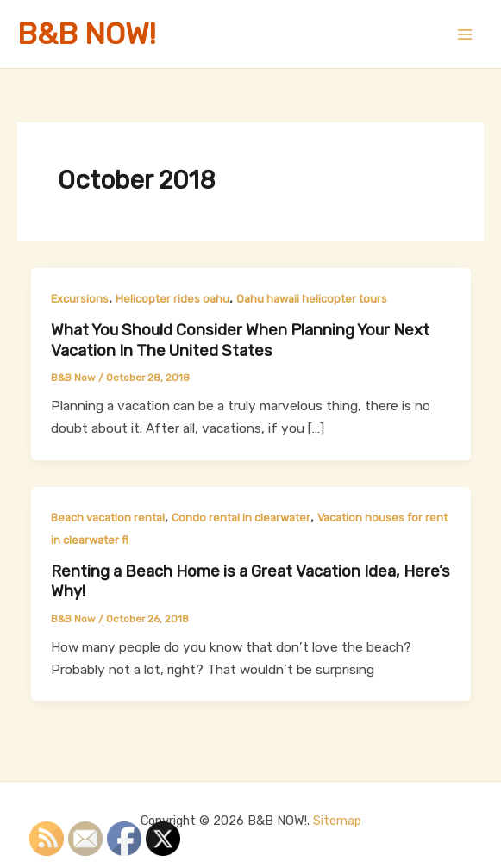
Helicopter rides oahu (172, 299)
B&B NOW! (87, 34)
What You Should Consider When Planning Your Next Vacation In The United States (240, 340)
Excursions (80, 299)
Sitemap (337, 821)
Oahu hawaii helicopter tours (312, 299)
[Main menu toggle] (465, 34)
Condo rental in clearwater (241, 518)
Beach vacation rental (108, 518)
